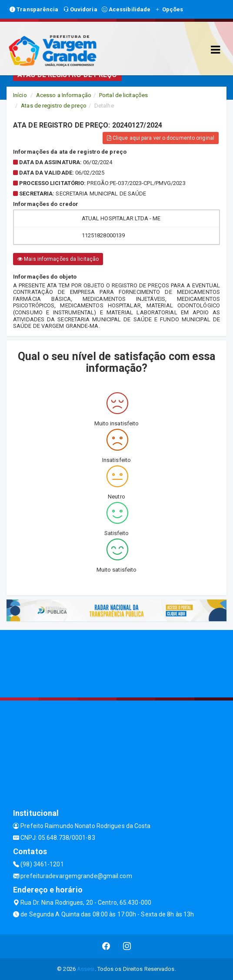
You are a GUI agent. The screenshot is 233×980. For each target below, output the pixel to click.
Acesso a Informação (64, 95)
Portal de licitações (123, 95)
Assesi (86, 969)
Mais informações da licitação (58, 259)
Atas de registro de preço (54, 106)
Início (20, 95)
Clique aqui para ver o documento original (161, 138)
